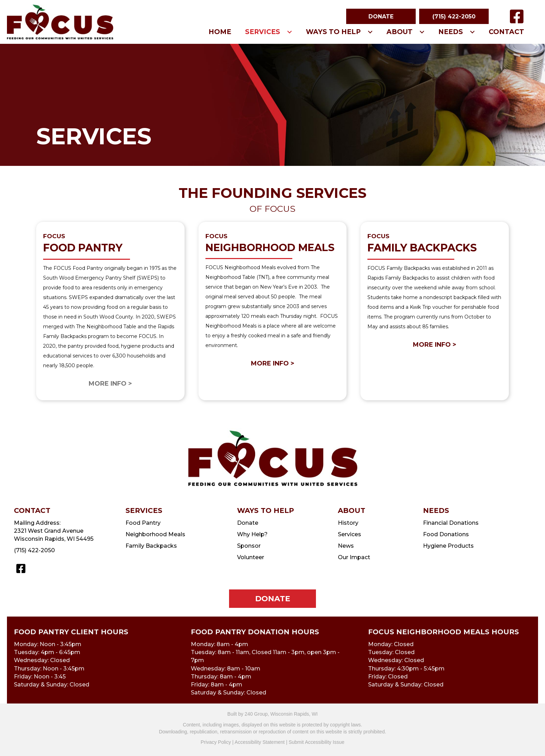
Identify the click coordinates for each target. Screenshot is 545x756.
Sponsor (249, 546)
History (348, 523)
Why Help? (252, 534)
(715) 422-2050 (34, 550)
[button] (381, 16)
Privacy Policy (216, 742)
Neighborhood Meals (155, 534)
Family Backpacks (151, 546)
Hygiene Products (448, 546)
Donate (248, 523)
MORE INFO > (273, 363)
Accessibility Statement (260, 742)
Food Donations (446, 534)
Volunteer (251, 557)
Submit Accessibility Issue (316, 742)
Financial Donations (451, 523)
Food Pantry (143, 523)
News (346, 546)
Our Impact (354, 557)
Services (349, 534)
